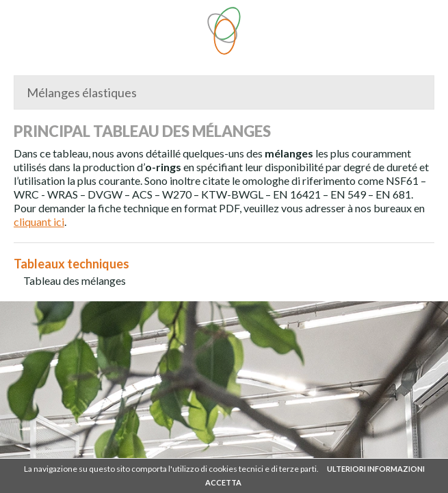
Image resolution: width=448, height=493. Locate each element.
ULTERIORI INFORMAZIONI (376, 469)
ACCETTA (223, 482)
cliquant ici (39, 222)
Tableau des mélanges (75, 280)
